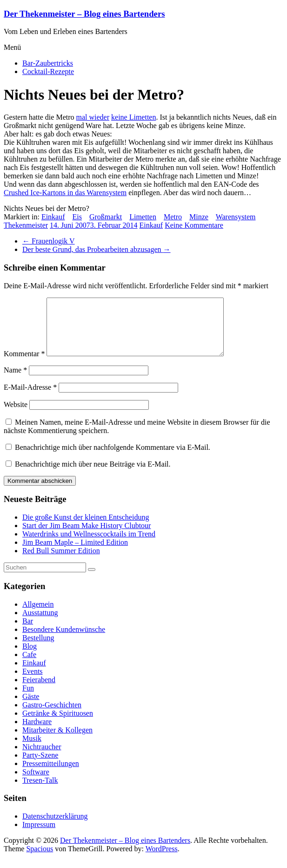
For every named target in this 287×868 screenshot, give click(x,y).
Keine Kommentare (194, 225)
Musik (32, 749)
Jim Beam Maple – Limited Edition (75, 553)
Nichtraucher (42, 758)
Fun (28, 699)
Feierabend (39, 691)
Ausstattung (40, 624)
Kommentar (24, 365)
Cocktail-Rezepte (48, 71)
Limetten (143, 217)
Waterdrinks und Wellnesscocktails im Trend (89, 545)
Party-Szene (40, 766)
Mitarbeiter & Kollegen (57, 741)
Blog (30, 657)
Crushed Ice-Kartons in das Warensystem (65, 193)
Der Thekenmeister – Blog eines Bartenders (84, 14)
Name (15, 381)
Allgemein (38, 615)
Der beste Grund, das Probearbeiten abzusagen (97, 249)
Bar (28, 632)
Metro (173, 217)
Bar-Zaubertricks (48, 63)
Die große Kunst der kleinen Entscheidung (86, 528)
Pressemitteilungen (51, 775)
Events (33, 682)
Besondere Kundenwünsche (64, 641)
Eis (77, 217)
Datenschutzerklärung (55, 827)
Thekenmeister (26, 225)
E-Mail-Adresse (30, 398)
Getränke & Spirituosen (58, 724)
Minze (199, 217)
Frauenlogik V (49, 241)
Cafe (29, 666)
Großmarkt (106, 217)
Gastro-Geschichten (52, 716)
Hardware (37, 733)
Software (36, 783)
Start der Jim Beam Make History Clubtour (87, 537)
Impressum (39, 836)
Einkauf (53, 217)
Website (16, 416)
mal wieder (93, 117)
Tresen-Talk (40, 791)
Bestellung (38, 649)
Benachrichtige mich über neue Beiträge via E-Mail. (93, 475)
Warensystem (236, 217)
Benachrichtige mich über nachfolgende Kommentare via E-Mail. (113, 458)
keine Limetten (133, 117)
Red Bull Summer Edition (61, 562)
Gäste (31, 708)
